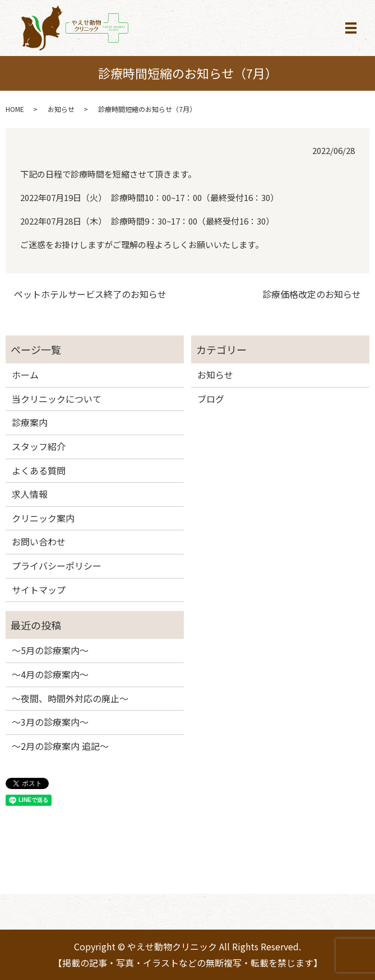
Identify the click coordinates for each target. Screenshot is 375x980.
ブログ (211, 399)
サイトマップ (39, 590)
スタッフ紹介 (39, 446)
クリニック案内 (43, 518)
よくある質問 (39, 470)
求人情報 (30, 494)
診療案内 (30, 422)
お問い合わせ (39, 542)
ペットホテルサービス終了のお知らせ (90, 294)
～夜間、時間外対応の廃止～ (70, 698)
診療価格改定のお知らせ (312, 294)
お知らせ (61, 109)
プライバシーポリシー (57, 566)
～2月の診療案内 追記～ (60, 746)
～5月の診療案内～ (50, 650)
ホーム (25, 375)
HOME (15, 109)
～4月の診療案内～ (50, 674)
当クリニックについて (57, 399)
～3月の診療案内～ (50, 722)
